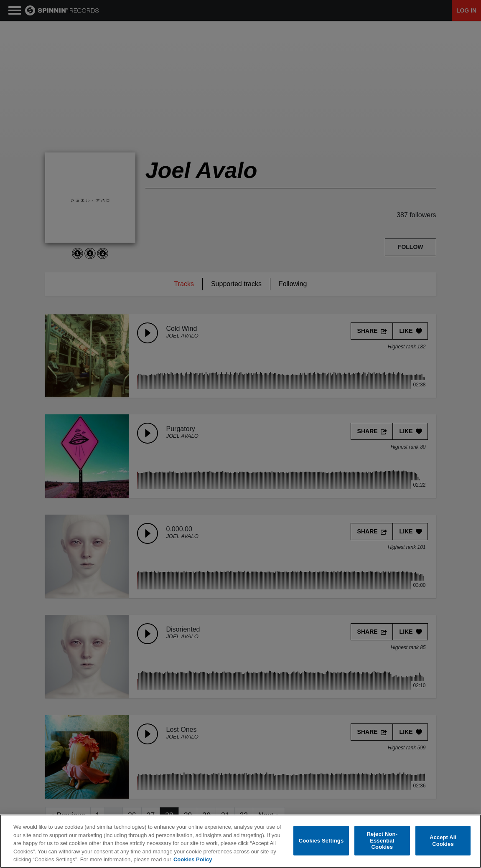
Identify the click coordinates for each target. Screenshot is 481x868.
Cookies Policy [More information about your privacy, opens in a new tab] (193, 859)
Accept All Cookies (443, 841)
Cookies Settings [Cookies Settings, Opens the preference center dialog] (321, 841)
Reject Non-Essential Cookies (382, 840)
